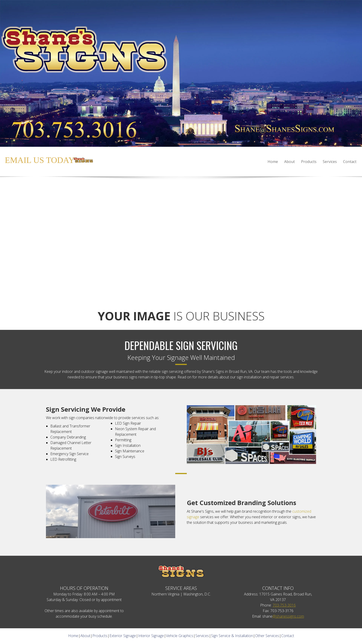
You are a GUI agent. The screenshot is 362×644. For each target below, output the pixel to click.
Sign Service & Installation (232, 636)
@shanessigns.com (288, 616)
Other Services (267, 636)
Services (202, 636)
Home (73, 636)
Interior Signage (151, 636)
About (85, 636)
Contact (288, 636)
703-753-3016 (284, 605)
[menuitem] (273, 162)
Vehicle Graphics (180, 636)
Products (100, 636)
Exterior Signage (123, 636)
